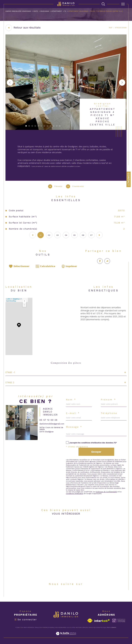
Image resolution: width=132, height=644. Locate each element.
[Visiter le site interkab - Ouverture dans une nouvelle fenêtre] (102, 621)
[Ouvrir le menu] (123, 4)
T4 (65, 11)
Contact (129, 179)
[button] (122, 83)
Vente (36, 11)
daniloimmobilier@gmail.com (52, 424)
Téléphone (109, 413)
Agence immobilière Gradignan (18, 11)
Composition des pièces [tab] (66, 363)
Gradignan (45, 11)
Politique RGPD (105, 627)
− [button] (24, 305)
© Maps (16, 299)
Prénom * (108, 400)
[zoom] (66, 129)
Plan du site (71, 627)
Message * (74, 427)
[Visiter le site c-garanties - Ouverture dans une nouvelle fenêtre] (119, 621)
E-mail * (73, 413)
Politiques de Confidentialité (106, 492)
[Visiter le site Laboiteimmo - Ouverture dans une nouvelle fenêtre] (66, 636)
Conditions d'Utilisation (75, 494)
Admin (90, 627)
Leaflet (8, 299)
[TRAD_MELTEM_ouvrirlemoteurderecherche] (103, 4)
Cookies (114, 627)
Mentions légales (81, 627)
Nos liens (96, 627)
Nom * (71, 400)
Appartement (57, 11)
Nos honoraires (60, 627)
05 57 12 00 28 (48, 420)
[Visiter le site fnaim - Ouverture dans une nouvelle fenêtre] (90, 621)
